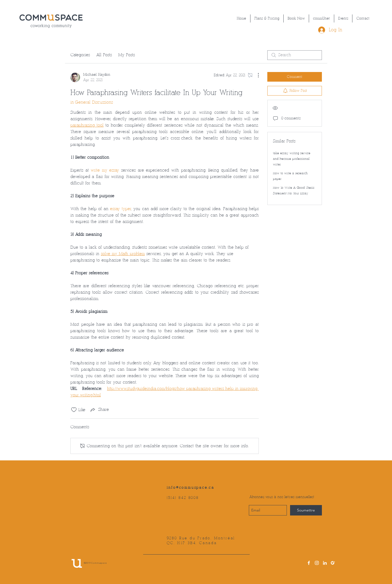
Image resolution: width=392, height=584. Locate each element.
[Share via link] (99, 410)
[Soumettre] (306, 510)
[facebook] (309, 563)
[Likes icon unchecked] (74, 410)
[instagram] (317, 563)
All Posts (104, 55)
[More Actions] (256, 75)
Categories (80, 55)
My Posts (127, 55)
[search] (295, 55)
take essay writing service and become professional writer (292, 159)
